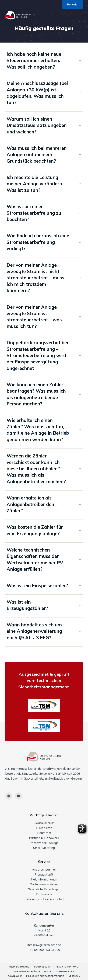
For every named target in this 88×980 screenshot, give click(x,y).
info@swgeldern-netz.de (44, 945)
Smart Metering (44, 848)
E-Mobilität (44, 828)
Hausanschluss (44, 823)
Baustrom (44, 833)
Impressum (74, 976)
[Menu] (81, 15)
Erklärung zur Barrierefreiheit (44, 899)
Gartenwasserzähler (44, 884)
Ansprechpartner (44, 869)
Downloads (44, 894)
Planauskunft (44, 874)
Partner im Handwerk (44, 838)
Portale (72, 4)
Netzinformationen (44, 879)
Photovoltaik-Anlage (44, 843)
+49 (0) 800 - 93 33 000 (44, 950)
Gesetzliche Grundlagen (44, 889)
